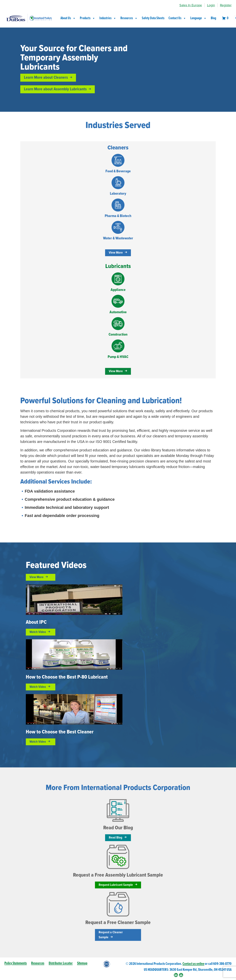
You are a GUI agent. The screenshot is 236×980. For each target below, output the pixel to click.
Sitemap (82, 963)
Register (226, 5)
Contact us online (193, 964)
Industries (108, 18)
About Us (68, 18)
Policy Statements (16, 963)
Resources (129, 18)
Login (211, 5)
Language (198, 18)
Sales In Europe (191, 5)
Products (88, 18)
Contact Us (177, 18)
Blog (213, 18)
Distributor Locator (61, 963)
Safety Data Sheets (153, 18)
